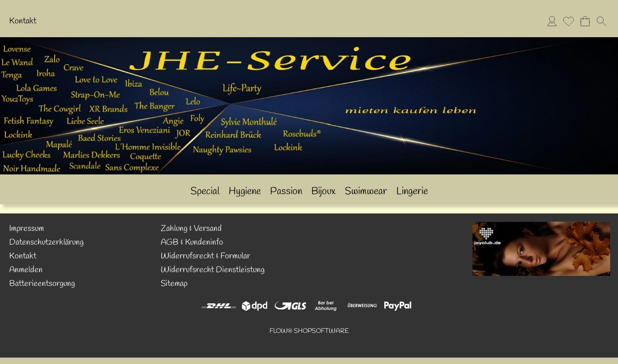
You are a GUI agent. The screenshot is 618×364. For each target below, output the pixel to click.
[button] (601, 21)
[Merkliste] (568, 21)
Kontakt (23, 21)
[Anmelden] (552, 21)
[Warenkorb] (585, 21)
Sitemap (174, 284)
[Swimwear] (366, 192)
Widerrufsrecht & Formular (205, 256)
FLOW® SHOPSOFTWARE (309, 331)
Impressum (27, 229)
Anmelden (26, 270)
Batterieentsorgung (42, 284)
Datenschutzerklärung (46, 242)
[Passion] (286, 192)
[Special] (205, 192)
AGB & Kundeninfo (192, 242)
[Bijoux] (323, 192)
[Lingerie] (412, 192)
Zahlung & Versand (191, 229)
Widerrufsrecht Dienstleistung (213, 270)
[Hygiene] (245, 192)
